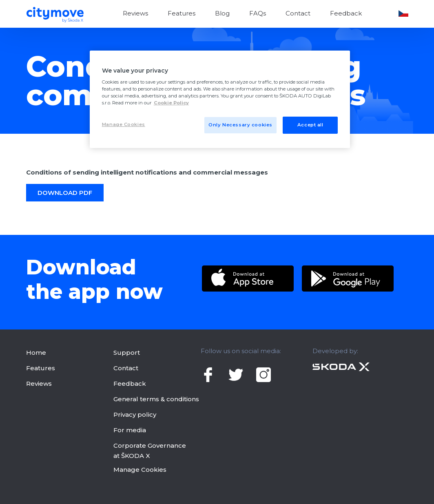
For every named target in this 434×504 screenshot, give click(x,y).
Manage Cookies (140, 470)
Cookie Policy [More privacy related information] (171, 103)
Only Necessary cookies (240, 125)
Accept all (310, 125)
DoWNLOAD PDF (65, 193)
